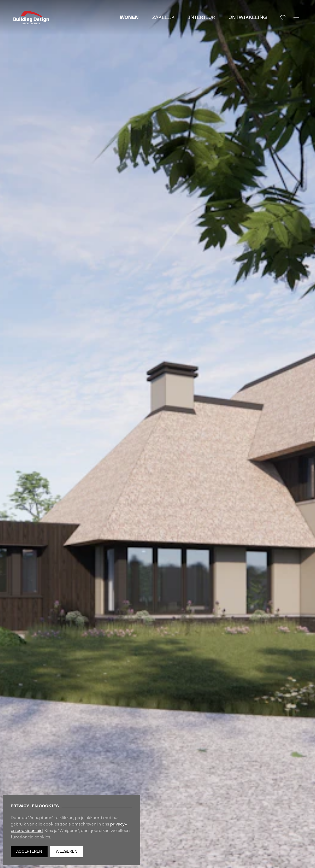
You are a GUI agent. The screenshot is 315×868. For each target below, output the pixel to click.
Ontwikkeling (248, 17)
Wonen (129, 17)
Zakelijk (163, 17)
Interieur (202, 17)
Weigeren (67, 852)
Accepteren (29, 852)
